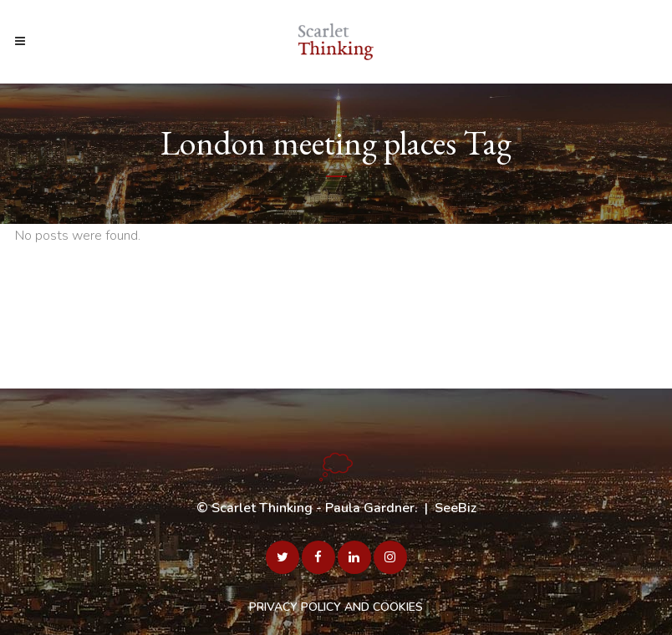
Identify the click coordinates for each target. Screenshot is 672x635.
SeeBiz (456, 508)
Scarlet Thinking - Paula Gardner (313, 508)
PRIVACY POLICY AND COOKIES (336, 607)
